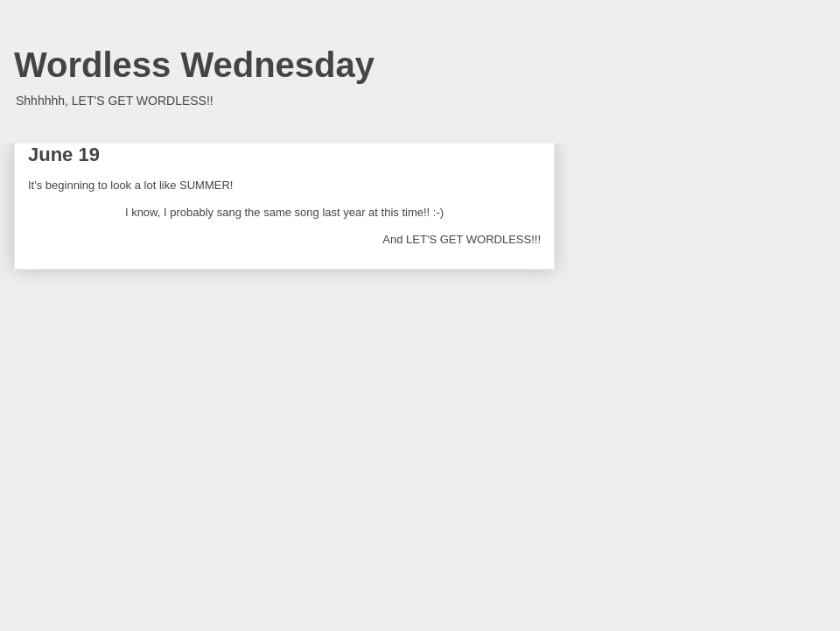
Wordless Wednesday (194, 65)
